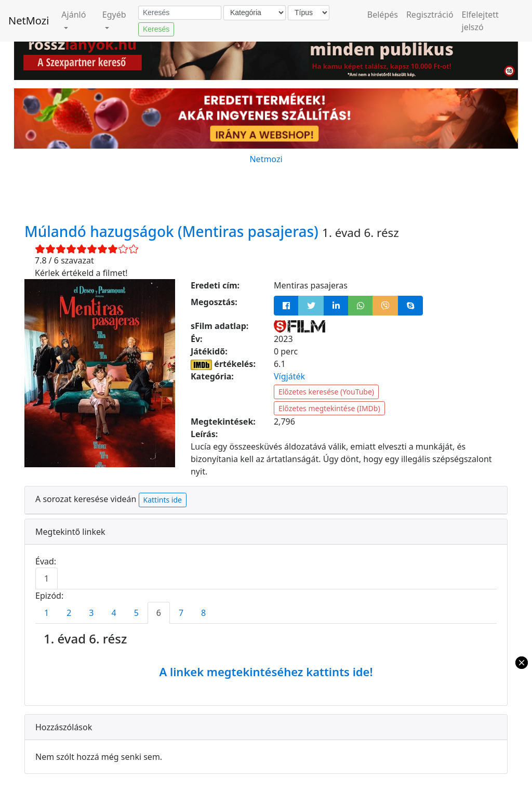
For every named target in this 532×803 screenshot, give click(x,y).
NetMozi (29, 21)
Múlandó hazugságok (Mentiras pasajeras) (173, 231)
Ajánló (74, 15)
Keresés (156, 29)
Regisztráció (430, 15)
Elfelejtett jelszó (480, 21)
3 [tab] (91, 613)
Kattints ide (163, 500)
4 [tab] (114, 613)
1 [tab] (46, 578)
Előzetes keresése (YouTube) (326, 392)
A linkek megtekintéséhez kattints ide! (266, 672)
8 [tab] (203, 613)
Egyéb (114, 15)
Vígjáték (289, 376)
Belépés (383, 15)
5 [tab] (136, 613)
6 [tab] (159, 613)
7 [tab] (181, 613)
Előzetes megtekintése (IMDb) (329, 408)
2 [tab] (69, 613)
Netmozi (266, 159)
